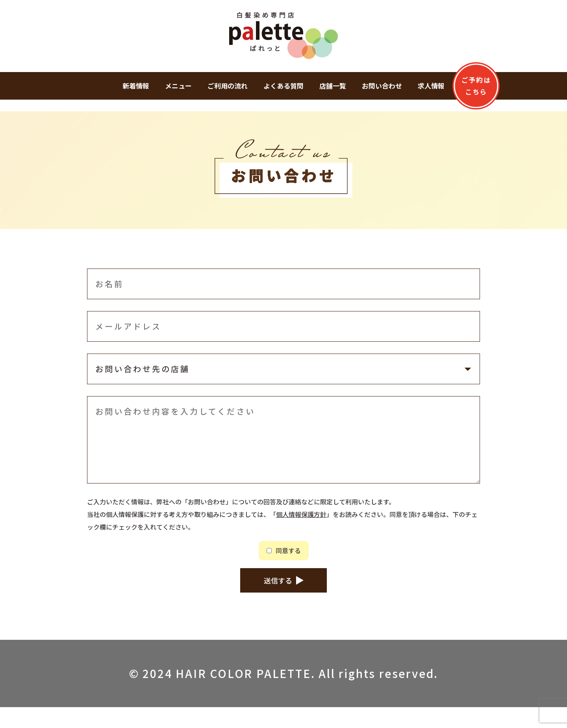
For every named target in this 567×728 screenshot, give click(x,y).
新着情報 (136, 86)
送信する (278, 599)
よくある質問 (283, 86)
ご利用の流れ (228, 86)
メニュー (178, 86)
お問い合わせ (382, 86)
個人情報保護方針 (301, 514)
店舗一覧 (333, 86)
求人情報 (431, 86)
